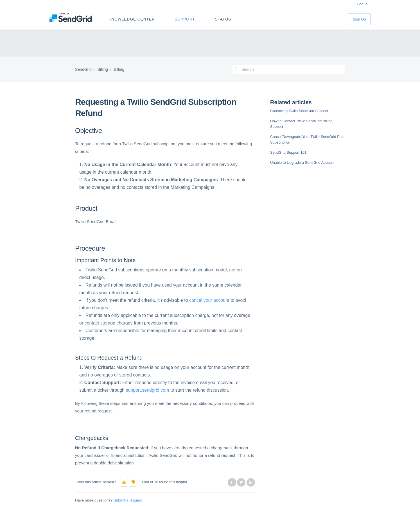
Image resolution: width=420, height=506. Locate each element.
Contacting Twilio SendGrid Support (299, 111)
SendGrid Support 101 (288, 152)
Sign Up (359, 19)
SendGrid (83, 69)
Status (223, 19)
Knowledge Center (132, 19)
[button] (124, 482)
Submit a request (128, 500)
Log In (363, 4)
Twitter (241, 482)
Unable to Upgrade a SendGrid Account (302, 163)
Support (185, 19)
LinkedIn (251, 482)
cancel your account (209, 300)
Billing (103, 69)
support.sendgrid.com (147, 390)
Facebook (232, 482)
